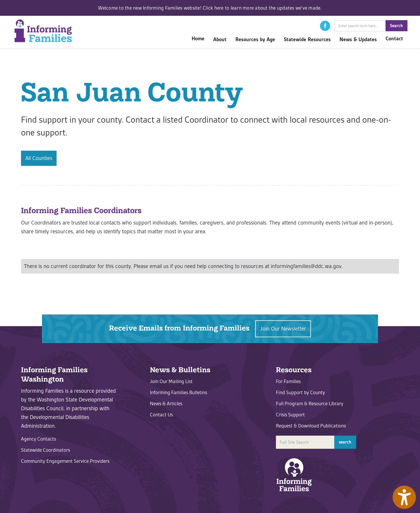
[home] (43, 31)
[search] (360, 26)
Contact (394, 39)
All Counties (39, 158)
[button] (325, 26)
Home (198, 39)
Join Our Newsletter (283, 329)
